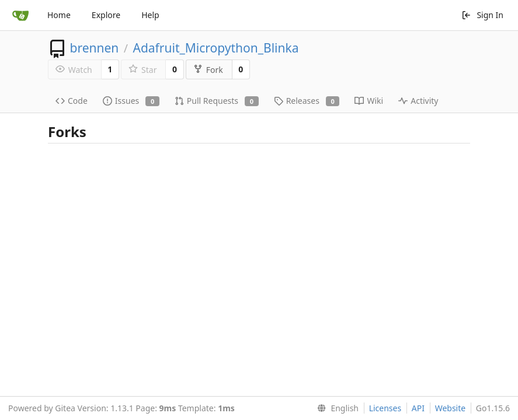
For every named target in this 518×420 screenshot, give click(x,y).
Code (72, 101)
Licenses (385, 408)
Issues (131, 101)
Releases (307, 101)
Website (451, 408)
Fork (208, 70)
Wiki (369, 101)
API (418, 408)
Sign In (482, 15)
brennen (94, 48)
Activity (418, 101)
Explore (106, 15)
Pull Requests (217, 101)
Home (59, 15)
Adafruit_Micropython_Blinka (215, 48)
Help (150, 15)
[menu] (336, 408)
